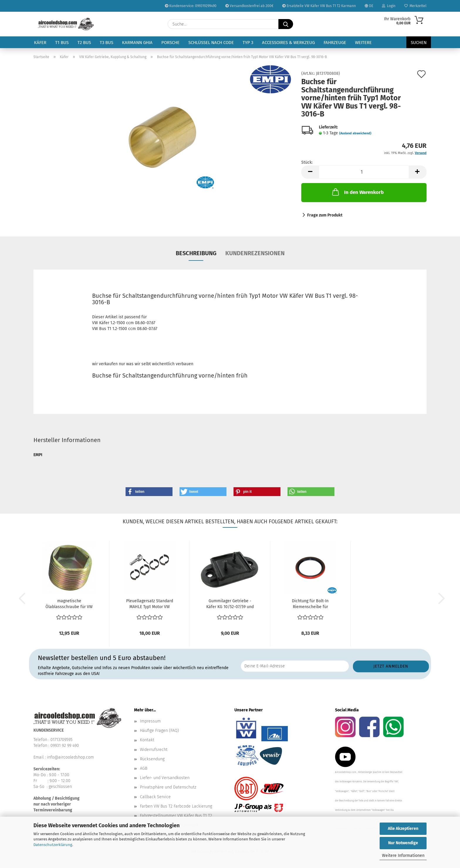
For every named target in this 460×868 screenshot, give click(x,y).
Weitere (363, 43)
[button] (310, 172)
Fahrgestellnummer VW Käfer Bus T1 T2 (176, 816)
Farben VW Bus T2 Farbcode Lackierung (176, 806)
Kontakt (147, 740)
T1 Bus (62, 43)
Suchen (419, 43)
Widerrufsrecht (154, 750)
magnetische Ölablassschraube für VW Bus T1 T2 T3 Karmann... (69, 604)
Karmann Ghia (137, 43)
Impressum (150, 721)
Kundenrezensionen (255, 253)
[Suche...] (286, 24)
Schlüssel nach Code (211, 43)
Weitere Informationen (403, 856)
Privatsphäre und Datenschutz (168, 787)
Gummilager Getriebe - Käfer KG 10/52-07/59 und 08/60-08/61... (230, 604)
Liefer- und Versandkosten (165, 778)
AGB (144, 768)
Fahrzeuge (335, 43)
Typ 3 (248, 43)
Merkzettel (415, 6)
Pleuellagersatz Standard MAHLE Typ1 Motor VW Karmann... (150, 604)
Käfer (40, 43)
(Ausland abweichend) (355, 133)
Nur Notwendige (403, 843)
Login (389, 6)
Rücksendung (152, 759)
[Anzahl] (364, 172)
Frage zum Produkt (325, 215)
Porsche (170, 43)
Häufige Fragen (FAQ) (159, 731)
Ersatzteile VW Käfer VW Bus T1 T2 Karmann (319, 6)
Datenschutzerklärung (53, 845)
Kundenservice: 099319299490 (191, 6)
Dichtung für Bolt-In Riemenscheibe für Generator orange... (310, 604)
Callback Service (155, 797)
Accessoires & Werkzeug (288, 43)
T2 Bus (84, 43)
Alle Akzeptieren (403, 829)
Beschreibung (196, 253)
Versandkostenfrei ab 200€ (249, 6)
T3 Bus (106, 43)
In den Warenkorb (357, 192)
